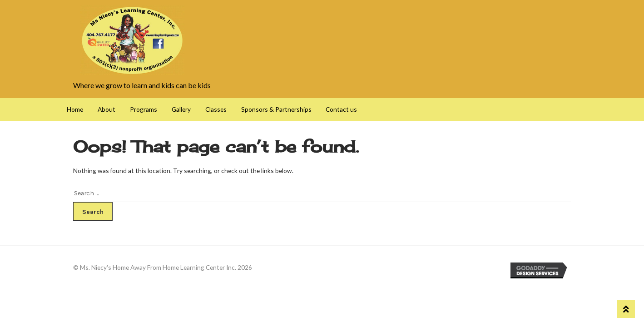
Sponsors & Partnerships (276, 109)
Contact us (341, 109)
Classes (216, 109)
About (107, 109)
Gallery (181, 109)
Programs (144, 109)
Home (75, 109)
